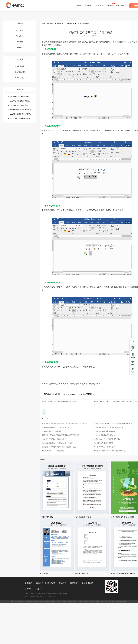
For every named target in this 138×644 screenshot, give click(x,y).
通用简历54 (44, 574)
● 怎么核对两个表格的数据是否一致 (20, 118)
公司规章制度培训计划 (83, 517)
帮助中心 (40, 583)
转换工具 (100, 5)
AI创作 (110, 5)
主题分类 (50, 23)
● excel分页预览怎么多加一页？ (19, 110)
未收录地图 (63, 593)
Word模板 (72, 601)
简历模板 (65, 601)
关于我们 (28, 583)
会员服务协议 (87, 583)
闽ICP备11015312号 (31, 596)
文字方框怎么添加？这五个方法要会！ (77, 23)
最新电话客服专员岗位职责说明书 (123, 574)
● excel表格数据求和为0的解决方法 (20, 114)
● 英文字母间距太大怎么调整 (18, 97)
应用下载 (120, 5)
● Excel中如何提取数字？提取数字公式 (20, 101)
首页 (79, 5)
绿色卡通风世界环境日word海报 (122, 517)
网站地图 (56, 593)
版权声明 (28, 589)
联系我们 (51, 583)
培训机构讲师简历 (46, 517)
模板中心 (88, 5)
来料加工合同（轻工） (83, 574)
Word (44, 411)
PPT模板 (58, 601)
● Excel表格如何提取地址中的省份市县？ (20, 105)
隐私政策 (74, 583)
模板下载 (32, 601)
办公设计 (94, 601)
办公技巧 (40, 589)
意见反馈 (63, 583)
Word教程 (58, 23)
